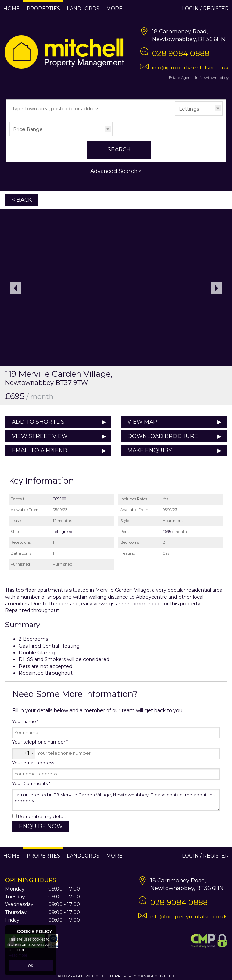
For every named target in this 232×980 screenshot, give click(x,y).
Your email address (33, 763)
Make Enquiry (150, 450)
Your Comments (31, 783)
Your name (26, 722)
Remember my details (43, 816)
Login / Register (205, 9)
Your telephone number (40, 742)
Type (175, 115)
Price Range (28, 129)
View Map (142, 422)
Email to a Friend (40, 450)
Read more (18, 955)
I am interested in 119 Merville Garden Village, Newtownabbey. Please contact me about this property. (116, 800)
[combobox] (24, 753)
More (114, 9)
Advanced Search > (116, 171)
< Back (22, 200)
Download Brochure (163, 436)
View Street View (40, 436)
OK (31, 966)
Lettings (189, 109)
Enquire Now (41, 826)
